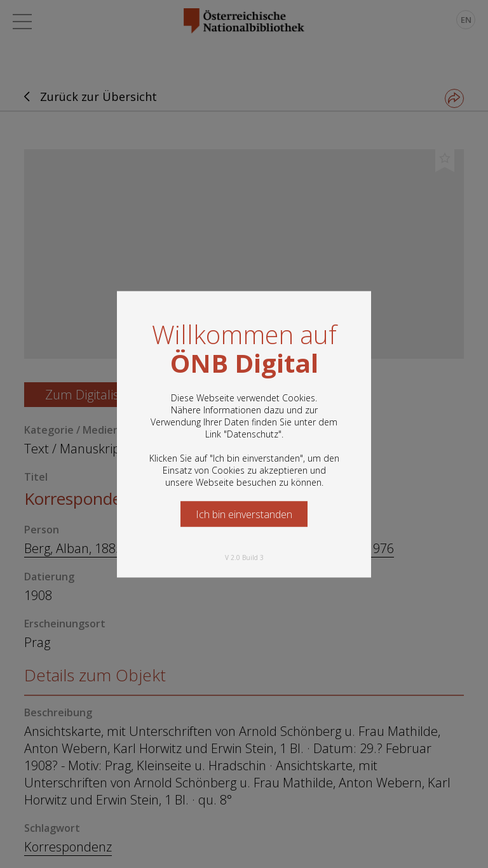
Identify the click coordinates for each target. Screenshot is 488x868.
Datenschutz (253, 433)
